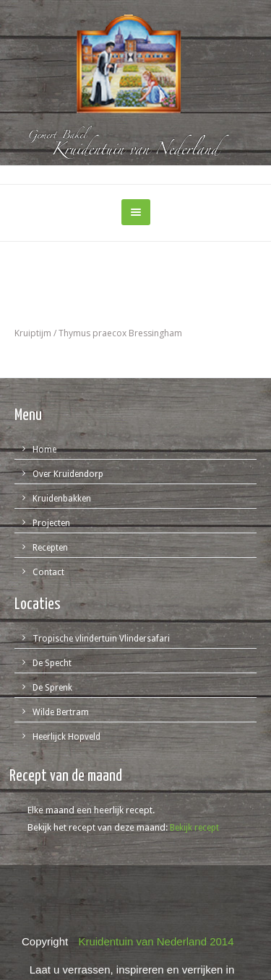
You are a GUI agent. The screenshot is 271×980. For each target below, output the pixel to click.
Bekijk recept (194, 828)
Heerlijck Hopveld (66, 737)
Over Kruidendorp (68, 474)
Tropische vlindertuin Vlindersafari (101, 639)
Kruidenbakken (62, 499)
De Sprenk (52, 688)
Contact (48, 572)
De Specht (52, 663)
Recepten (50, 548)
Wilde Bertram (61, 712)
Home (44, 450)
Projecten (51, 523)
